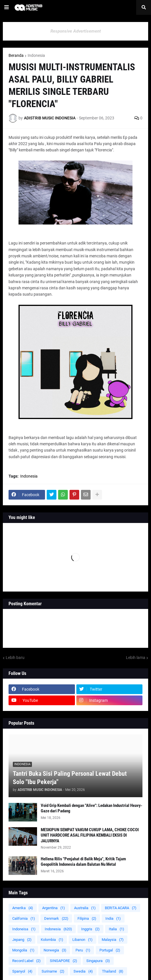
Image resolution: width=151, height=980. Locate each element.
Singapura (98, 961)
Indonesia (36, 55)
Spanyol (22, 971)
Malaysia (113, 940)
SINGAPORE (64, 961)
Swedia (83, 971)
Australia (85, 908)
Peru (83, 950)
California (24, 918)
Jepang (22, 940)
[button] (7, 7)
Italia (117, 929)
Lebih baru (15, 658)
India (113, 918)
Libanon (82, 940)
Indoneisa (24, 929)
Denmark (56, 918)
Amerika (23, 908)
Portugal (110, 950)
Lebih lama (136, 658)
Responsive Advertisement (76, 31)
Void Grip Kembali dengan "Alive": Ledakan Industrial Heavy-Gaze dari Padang (91, 808)
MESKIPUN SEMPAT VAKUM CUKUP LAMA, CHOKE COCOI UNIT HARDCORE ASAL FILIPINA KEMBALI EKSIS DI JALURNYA (90, 835)
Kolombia (52, 940)
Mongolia (23, 950)
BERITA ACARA (121, 908)
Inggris (90, 929)
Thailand (113, 971)
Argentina (54, 908)
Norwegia (55, 950)
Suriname (53, 971)
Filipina (87, 918)
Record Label (26, 961)
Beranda (16, 55)
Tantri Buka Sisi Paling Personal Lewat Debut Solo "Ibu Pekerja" (70, 778)
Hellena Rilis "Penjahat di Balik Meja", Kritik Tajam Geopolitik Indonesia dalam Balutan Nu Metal (83, 862)
